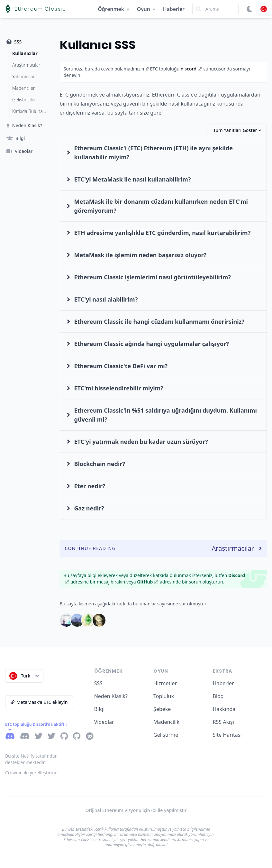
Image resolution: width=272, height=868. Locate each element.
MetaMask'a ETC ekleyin (39, 702)
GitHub (147, 582)
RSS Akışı (223, 722)
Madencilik (166, 722)
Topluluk (164, 696)
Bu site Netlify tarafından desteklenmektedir (31, 759)
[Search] (215, 9)
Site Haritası (227, 735)
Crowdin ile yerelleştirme (31, 773)
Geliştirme (166, 735)
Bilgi (100, 709)
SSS (98, 683)
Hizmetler (165, 683)
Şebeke (162, 709)
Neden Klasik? (111, 696)
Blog (218, 696)
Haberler (174, 9)
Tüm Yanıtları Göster (237, 130)
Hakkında (224, 709)
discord (191, 69)
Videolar (104, 722)
